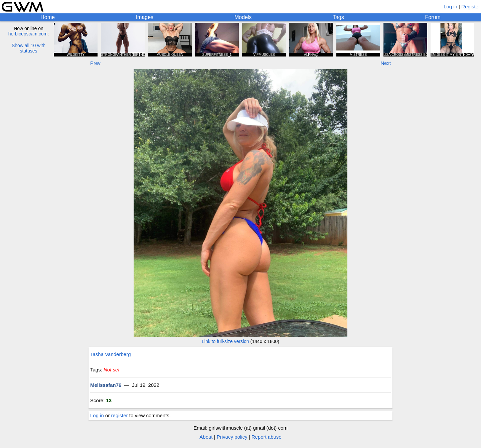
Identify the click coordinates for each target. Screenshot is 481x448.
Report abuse (267, 437)
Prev (95, 63)
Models (243, 17)
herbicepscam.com (28, 34)
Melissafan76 (106, 385)
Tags (338, 17)
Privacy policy (232, 437)
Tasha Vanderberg (110, 354)
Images (145, 17)
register (120, 415)
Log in (450, 7)
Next (386, 63)
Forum (433, 17)
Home (48, 17)
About (206, 437)
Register (471, 7)
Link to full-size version (225, 341)
